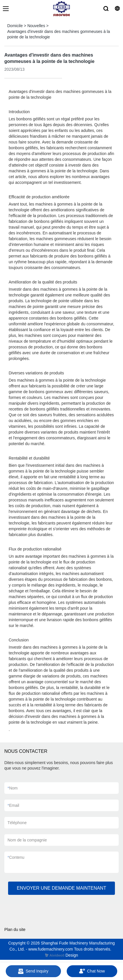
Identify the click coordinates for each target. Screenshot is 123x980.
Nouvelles (36, 26)
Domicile (15, 26)
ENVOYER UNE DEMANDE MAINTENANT (61, 888)
